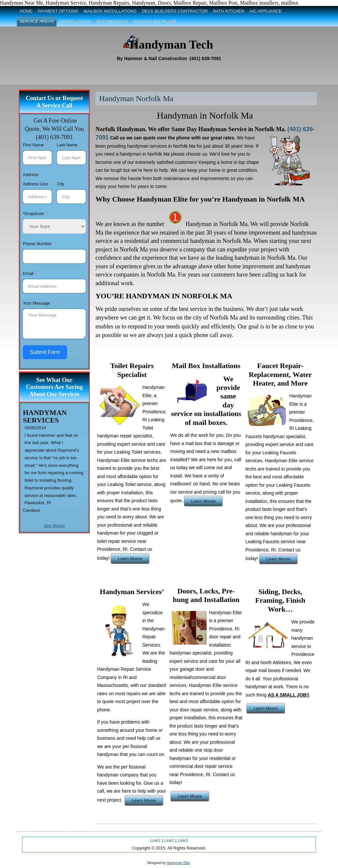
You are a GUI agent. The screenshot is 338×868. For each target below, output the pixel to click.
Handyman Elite (178, 863)
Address (31, 175)
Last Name (67, 145)
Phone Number (37, 244)
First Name (33, 145)
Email (28, 273)
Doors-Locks (75, 21)
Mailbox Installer (154, 21)
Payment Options (58, 11)
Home (26, 11)
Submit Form (45, 352)
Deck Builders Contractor (175, 11)
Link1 (155, 840)
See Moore (54, 526)
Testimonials (112, 21)
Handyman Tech (171, 45)
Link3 (183, 840)
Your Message (36, 303)
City (60, 184)
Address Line (36, 184)
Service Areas (37, 21)
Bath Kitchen (228, 11)
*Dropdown (33, 214)
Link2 (169, 840)
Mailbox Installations (110, 11)
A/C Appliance (266, 11)
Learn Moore (130, 559)
